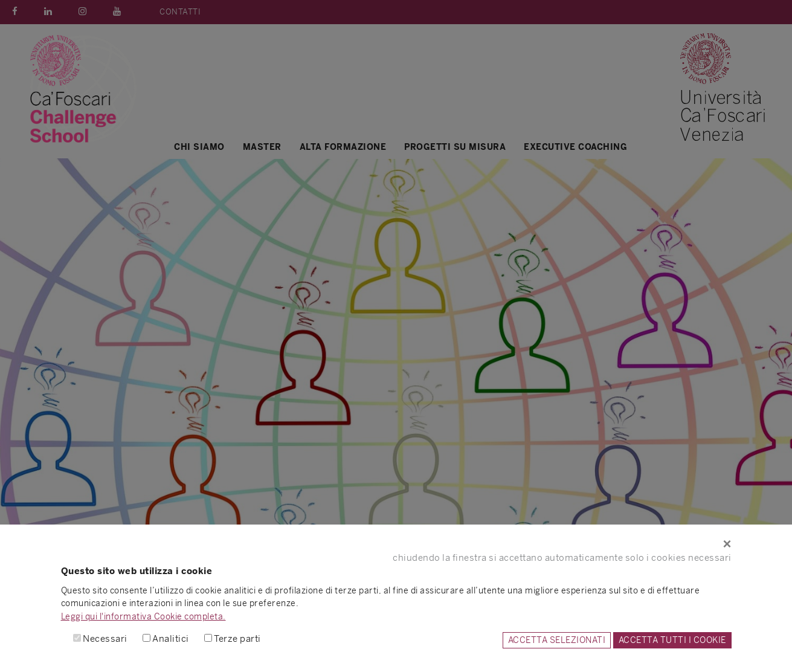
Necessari (105, 638)
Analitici (171, 638)
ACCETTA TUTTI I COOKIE (672, 640)
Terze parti (237, 638)
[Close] (396, 544)
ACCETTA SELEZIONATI (557, 640)
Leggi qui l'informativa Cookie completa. (143, 616)
